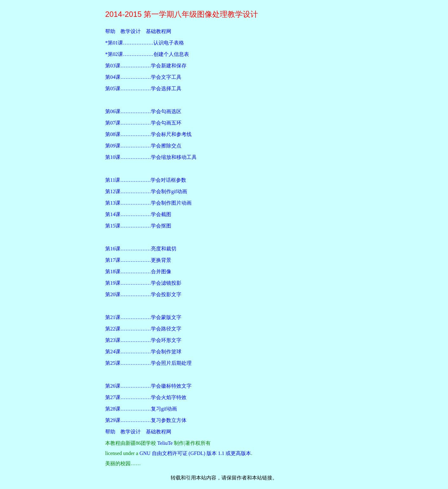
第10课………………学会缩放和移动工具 (151, 157)
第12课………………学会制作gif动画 (146, 191)
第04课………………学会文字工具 (143, 77)
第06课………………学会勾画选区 (143, 111)
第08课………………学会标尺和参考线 (148, 134)
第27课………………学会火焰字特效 (146, 397)
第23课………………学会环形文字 (143, 340)
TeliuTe (165, 443)
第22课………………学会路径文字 (143, 329)
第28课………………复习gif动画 (141, 409)
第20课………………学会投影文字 (143, 294)
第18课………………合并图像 (138, 272)
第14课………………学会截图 (138, 214)
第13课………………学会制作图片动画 (148, 203)
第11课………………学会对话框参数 (146, 180)
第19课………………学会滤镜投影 (143, 283)
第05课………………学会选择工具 (143, 88)
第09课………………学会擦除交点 (143, 146)
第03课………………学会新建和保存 (146, 66)
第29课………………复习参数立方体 (146, 420)
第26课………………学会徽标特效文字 (148, 386)
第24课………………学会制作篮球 (143, 352)
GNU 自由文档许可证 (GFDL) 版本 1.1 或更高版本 (195, 453)
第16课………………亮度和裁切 (141, 249)
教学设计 (131, 31)
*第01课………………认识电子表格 (145, 43)
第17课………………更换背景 (138, 260)
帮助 (110, 31)
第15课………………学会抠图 (138, 226)
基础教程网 (159, 31)
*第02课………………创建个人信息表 (147, 54)
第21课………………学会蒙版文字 (143, 317)
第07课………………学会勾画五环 (143, 123)
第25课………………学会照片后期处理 (148, 363)
